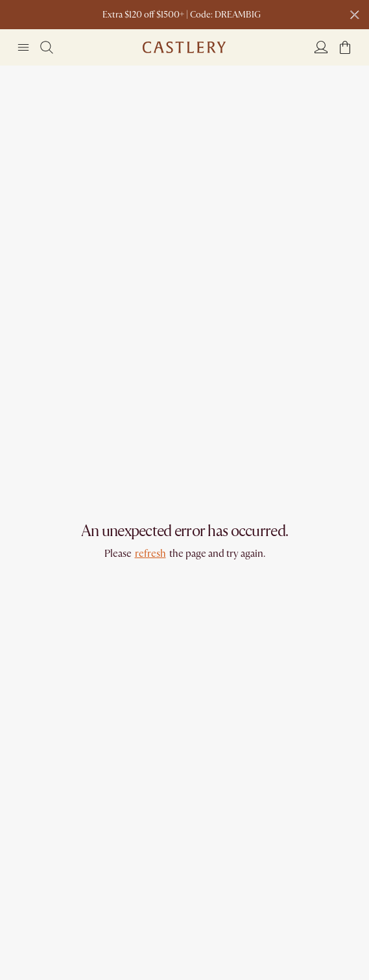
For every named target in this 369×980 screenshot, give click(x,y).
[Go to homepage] (184, 47)
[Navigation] (23, 47)
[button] (345, 47)
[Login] (321, 47)
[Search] (47, 47)
